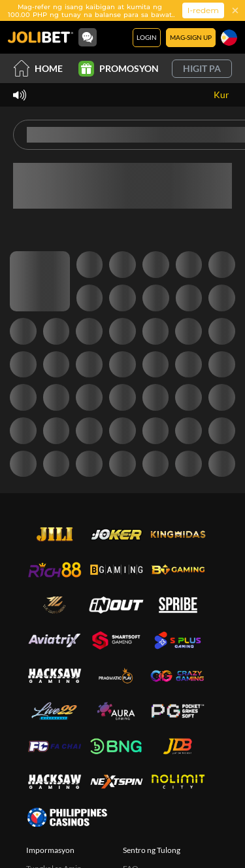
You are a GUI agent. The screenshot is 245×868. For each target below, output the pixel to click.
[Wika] (229, 38)
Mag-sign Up (191, 37)
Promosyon (119, 69)
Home (38, 68)
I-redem (203, 10)
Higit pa (202, 68)
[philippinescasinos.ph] (67, 817)
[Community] (88, 37)
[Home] (41, 37)
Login (147, 37)
